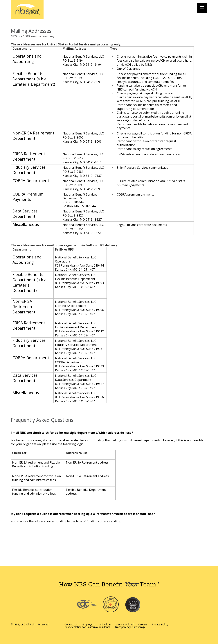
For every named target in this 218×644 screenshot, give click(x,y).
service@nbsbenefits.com (134, 120)
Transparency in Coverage (130, 627)
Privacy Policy (160, 624)
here (188, 61)
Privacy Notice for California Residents (87, 627)
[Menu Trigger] (202, 8)
